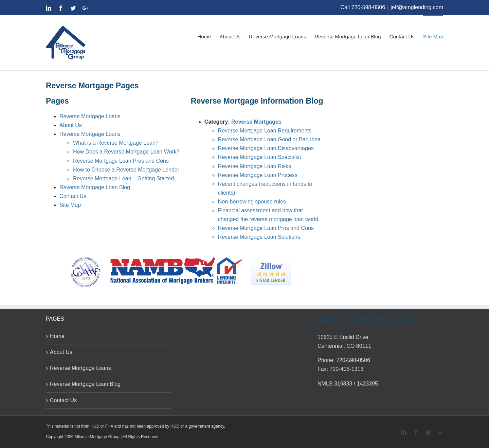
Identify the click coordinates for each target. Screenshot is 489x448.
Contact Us (73, 196)
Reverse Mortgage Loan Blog (95, 187)
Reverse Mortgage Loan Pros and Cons (121, 161)
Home (57, 336)
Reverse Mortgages (256, 122)
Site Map (70, 205)
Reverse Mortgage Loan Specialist (260, 157)
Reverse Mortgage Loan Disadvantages (266, 148)
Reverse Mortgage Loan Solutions (259, 237)
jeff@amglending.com (417, 7)
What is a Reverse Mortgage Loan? (116, 143)
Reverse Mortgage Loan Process (258, 175)
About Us (71, 125)
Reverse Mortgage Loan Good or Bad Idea (269, 139)
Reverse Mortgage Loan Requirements (265, 131)
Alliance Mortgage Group (97, 437)
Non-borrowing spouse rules (252, 202)
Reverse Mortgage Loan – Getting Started (123, 178)
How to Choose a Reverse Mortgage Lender (126, 170)
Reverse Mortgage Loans (90, 116)
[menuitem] (208, 36)
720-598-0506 (368, 7)
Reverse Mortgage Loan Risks (255, 166)
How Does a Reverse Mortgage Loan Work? (126, 152)
